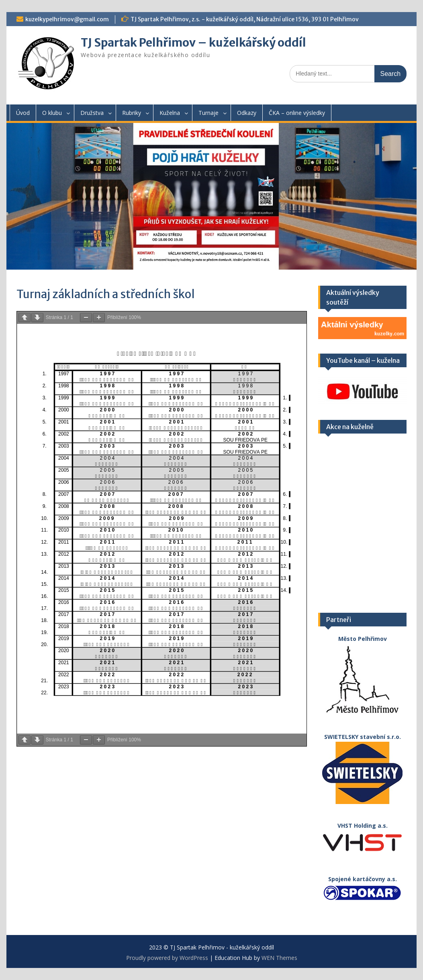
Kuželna (170, 113)
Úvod (23, 113)
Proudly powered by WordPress (167, 958)
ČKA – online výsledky (297, 113)
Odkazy (247, 113)
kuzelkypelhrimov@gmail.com (67, 19)
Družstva (92, 113)
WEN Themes (279, 958)
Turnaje (208, 113)
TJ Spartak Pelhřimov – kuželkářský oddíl (193, 43)
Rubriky (132, 113)
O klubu (52, 113)
